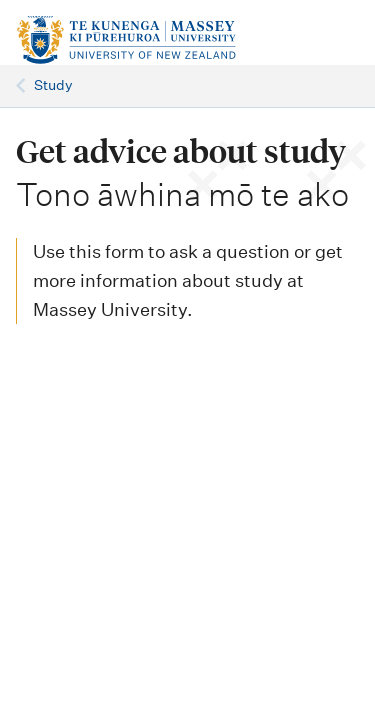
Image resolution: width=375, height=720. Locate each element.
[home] (135, 40)
